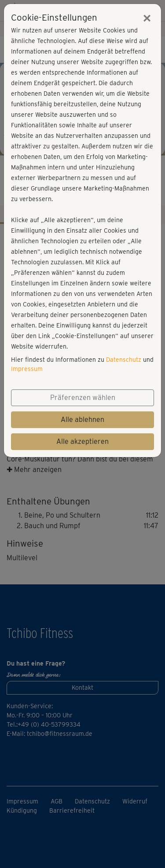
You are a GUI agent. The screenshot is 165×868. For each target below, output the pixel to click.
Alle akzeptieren (82, 441)
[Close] (147, 18)
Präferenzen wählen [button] (83, 398)
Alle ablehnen (82, 420)
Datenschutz (124, 360)
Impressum (27, 369)
